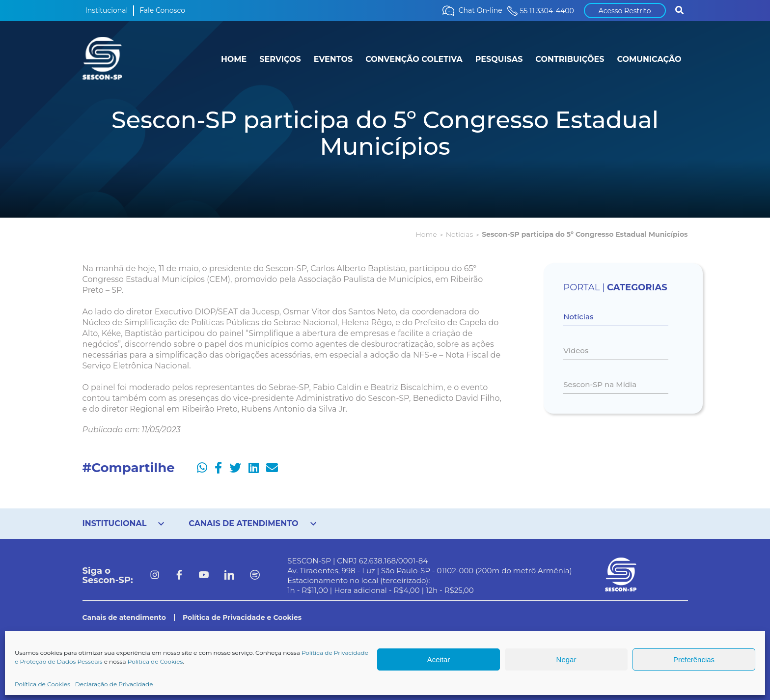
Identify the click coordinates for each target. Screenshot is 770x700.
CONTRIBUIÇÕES (570, 59)
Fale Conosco (162, 10)
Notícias (459, 234)
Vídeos (576, 350)
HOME (234, 59)
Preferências (694, 659)
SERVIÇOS (280, 59)
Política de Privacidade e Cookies (242, 617)
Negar (566, 659)
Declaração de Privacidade (114, 684)
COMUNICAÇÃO (649, 59)
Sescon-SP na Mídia (600, 384)
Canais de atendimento (124, 617)
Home (426, 234)
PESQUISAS (499, 59)
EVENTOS (333, 59)
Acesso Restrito (625, 11)
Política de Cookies (155, 661)
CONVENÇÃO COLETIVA (414, 59)
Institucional (107, 10)
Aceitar (439, 659)
